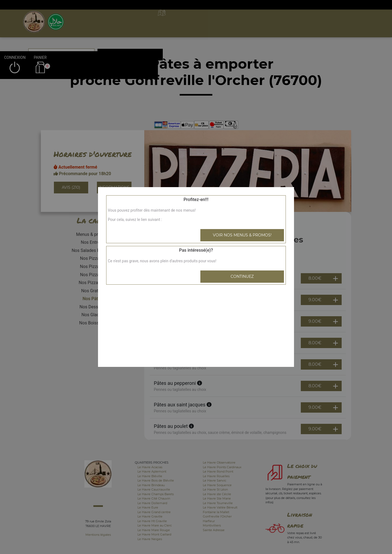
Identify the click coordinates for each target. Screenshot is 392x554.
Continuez (242, 276)
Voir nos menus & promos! (242, 235)
